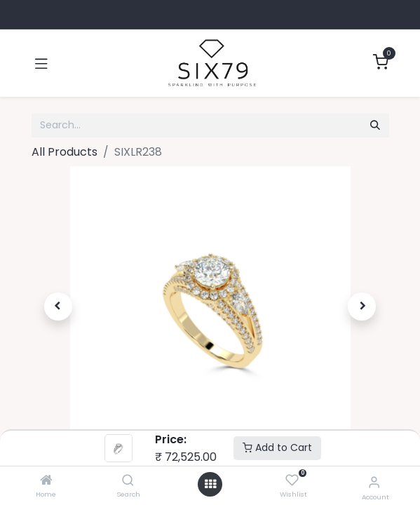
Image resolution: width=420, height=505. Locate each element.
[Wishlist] (292, 481)
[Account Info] (374, 482)
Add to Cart (277, 447)
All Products (65, 152)
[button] (59, 307)
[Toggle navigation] (41, 63)
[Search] (128, 481)
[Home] (46, 481)
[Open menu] (210, 484)
